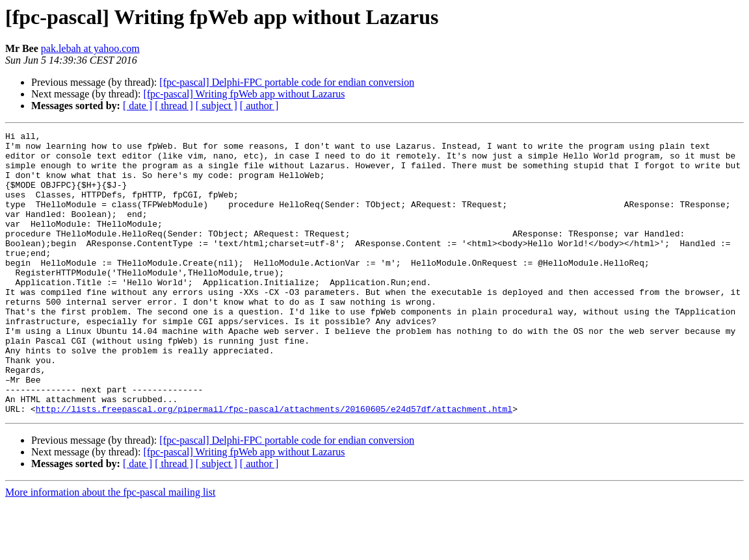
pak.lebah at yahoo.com (90, 48)
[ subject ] (217, 106)
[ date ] (138, 106)
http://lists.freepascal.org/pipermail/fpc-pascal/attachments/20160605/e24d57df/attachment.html (274, 465)
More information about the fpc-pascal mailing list (110, 549)
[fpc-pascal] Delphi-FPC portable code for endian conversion (287, 82)
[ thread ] (174, 106)
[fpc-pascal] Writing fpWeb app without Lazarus (244, 94)
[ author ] (259, 106)
